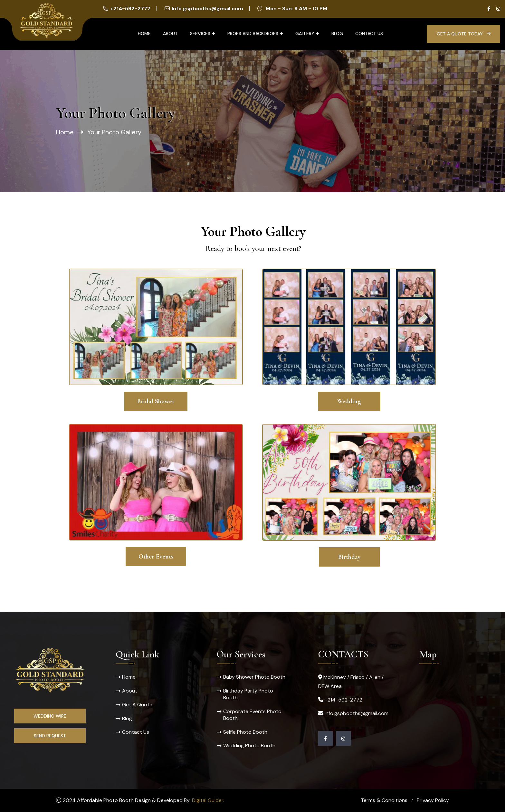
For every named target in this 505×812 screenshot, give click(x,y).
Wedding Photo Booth (249, 746)
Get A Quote (137, 705)
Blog (337, 33)
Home (144, 33)
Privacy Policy (433, 800)
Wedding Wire (50, 716)
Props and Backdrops (253, 33)
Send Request (50, 736)
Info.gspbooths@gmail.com (207, 9)
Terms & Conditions (384, 800)
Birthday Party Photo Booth (248, 694)
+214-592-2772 (130, 9)
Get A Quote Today (464, 34)
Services (200, 33)
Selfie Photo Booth (245, 732)
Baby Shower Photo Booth (254, 677)
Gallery (305, 33)
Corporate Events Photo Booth (252, 715)
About (170, 33)
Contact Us (369, 33)
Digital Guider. (208, 800)
